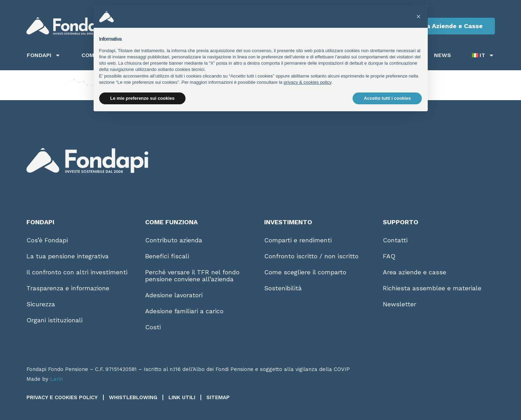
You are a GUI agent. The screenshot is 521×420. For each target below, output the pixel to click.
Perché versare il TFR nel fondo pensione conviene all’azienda (192, 276)
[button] (419, 17)
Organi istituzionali (54, 320)
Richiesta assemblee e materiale (432, 288)
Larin (57, 379)
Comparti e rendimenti (298, 240)
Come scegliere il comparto (305, 272)
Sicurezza (41, 304)
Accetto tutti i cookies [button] (387, 98)
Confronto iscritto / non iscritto (311, 256)
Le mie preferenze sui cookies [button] (143, 98)
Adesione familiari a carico (184, 311)
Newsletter (400, 304)
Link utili (182, 397)
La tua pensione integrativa (68, 256)
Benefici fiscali (167, 256)
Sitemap (218, 397)
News (443, 55)
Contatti (395, 240)
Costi (153, 327)
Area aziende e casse (415, 272)
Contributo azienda (174, 240)
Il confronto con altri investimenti (77, 272)
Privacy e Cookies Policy (62, 397)
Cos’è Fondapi (47, 240)
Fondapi (44, 55)
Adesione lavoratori (174, 295)
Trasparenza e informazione (68, 288)
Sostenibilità (283, 288)
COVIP (342, 369)
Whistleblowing (133, 397)
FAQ (389, 256)
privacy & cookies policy (307, 82)
